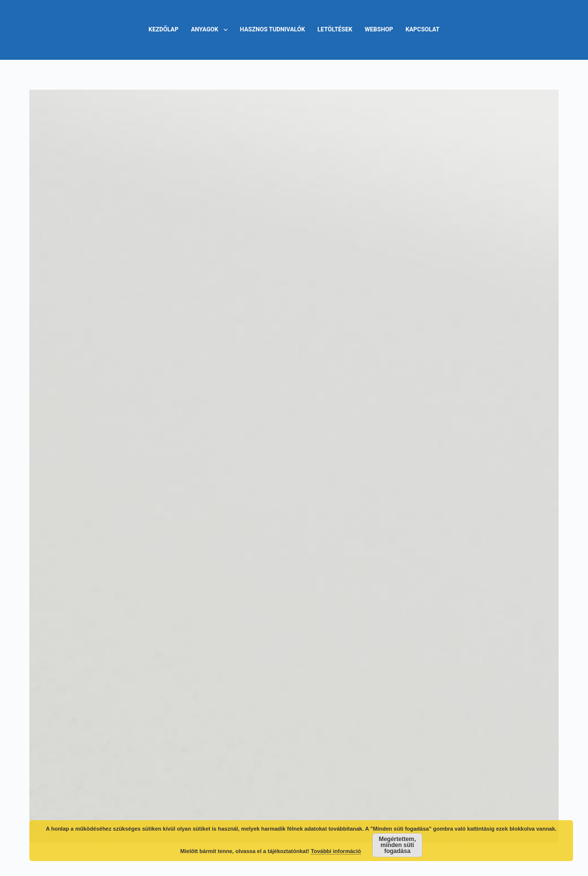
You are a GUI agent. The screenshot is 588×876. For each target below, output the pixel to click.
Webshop (379, 29)
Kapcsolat (422, 29)
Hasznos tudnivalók (273, 29)
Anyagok (211, 30)
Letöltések (335, 29)
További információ (336, 851)
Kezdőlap (163, 29)
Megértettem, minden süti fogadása (398, 845)
